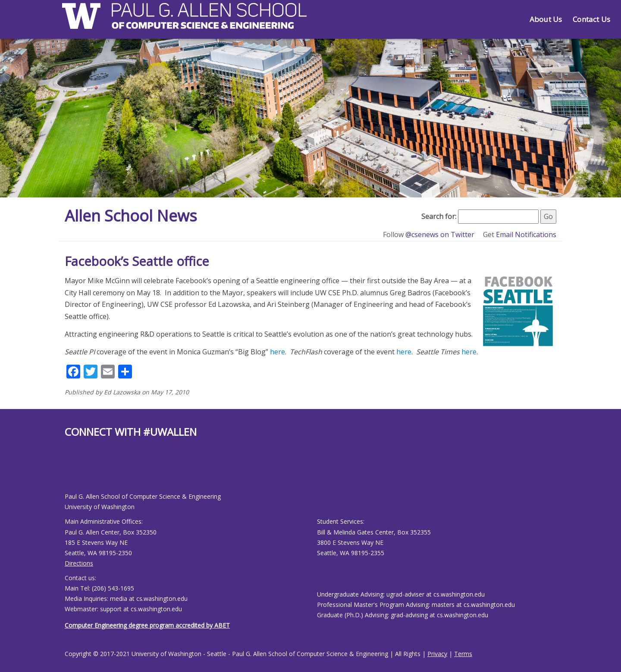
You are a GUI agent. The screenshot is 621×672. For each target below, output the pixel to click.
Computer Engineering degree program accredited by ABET (147, 625)
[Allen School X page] (71, 472)
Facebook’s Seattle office (137, 261)
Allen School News (131, 216)
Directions (79, 563)
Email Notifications (526, 234)
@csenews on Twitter (441, 234)
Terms (463, 654)
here (278, 352)
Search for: (439, 216)
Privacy (437, 654)
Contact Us (591, 19)
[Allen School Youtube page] (75, 472)
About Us (546, 19)
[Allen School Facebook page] (67, 472)
